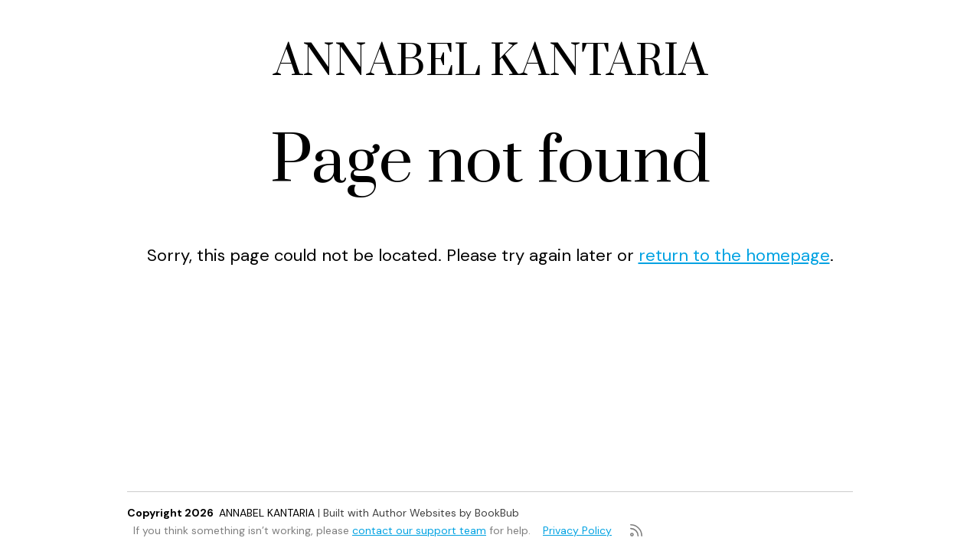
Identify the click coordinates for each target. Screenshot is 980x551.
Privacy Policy (577, 530)
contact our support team (419, 530)
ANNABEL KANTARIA (490, 62)
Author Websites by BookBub (446, 513)
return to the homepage (734, 255)
